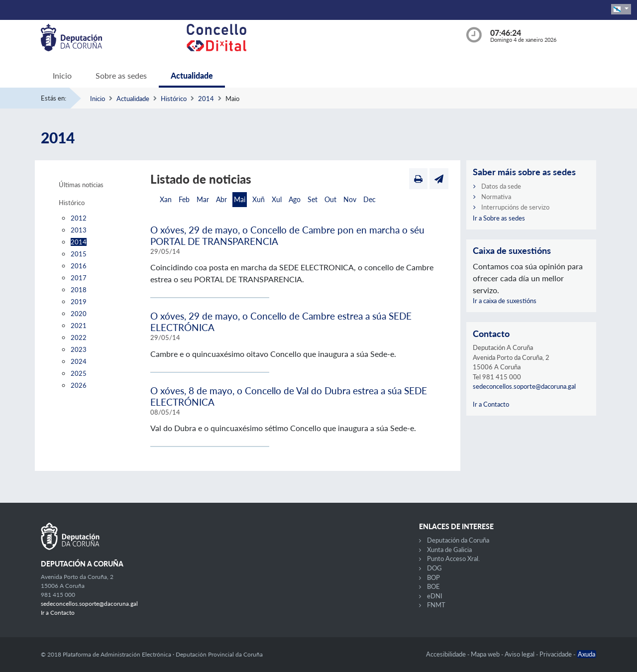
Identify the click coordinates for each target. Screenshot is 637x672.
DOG (434, 568)
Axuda (586, 654)
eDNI (435, 596)
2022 (79, 337)
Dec (370, 199)
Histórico (174, 99)
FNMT (436, 605)
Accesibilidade (447, 654)
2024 (79, 361)
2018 (79, 290)
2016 (79, 266)
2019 (79, 302)
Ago (295, 199)
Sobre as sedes (121, 75)
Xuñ (259, 199)
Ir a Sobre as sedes (499, 218)
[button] (621, 9)
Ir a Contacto (491, 404)
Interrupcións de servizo (515, 207)
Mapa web (486, 654)
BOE (433, 586)
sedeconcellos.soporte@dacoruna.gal (524, 386)
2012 (79, 218)
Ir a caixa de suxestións (505, 301)
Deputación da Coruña (458, 540)
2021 (79, 326)
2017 (79, 278)
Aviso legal (520, 654)
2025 (79, 373)
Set (313, 199)
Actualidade (192, 75)
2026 (79, 385)
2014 (206, 99)
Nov (350, 199)
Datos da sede (501, 186)
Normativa (496, 197)
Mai (240, 199)
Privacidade (556, 654)
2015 (79, 254)
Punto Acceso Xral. (453, 559)
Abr (221, 199)
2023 (79, 349)
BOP (433, 577)
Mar (203, 199)
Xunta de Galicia (449, 550)
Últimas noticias (81, 185)
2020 (79, 314)
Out (330, 199)
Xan (166, 199)
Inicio (62, 75)
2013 (79, 230)
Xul (277, 199)
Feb (184, 199)
